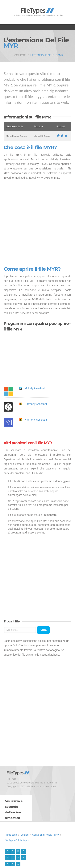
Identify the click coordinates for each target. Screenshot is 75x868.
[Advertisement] (37, 223)
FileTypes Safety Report (17, 840)
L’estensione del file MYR (47, 55)
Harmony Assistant (36, 404)
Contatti (25, 835)
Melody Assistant (35, 388)
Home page (20, 55)
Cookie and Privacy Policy (46, 835)
